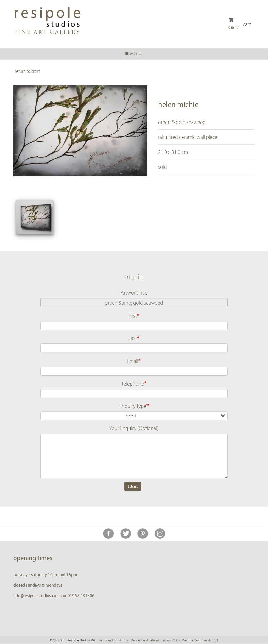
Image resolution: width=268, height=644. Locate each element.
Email (133, 361)
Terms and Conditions (114, 640)
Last (133, 338)
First (133, 316)
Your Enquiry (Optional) (134, 428)
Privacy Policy (171, 640)
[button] (35, 217)
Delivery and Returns (145, 640)
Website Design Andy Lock (200, 640)
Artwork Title (134, 292)
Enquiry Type (133, 406)
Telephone (133, 384)
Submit (133, 486)
